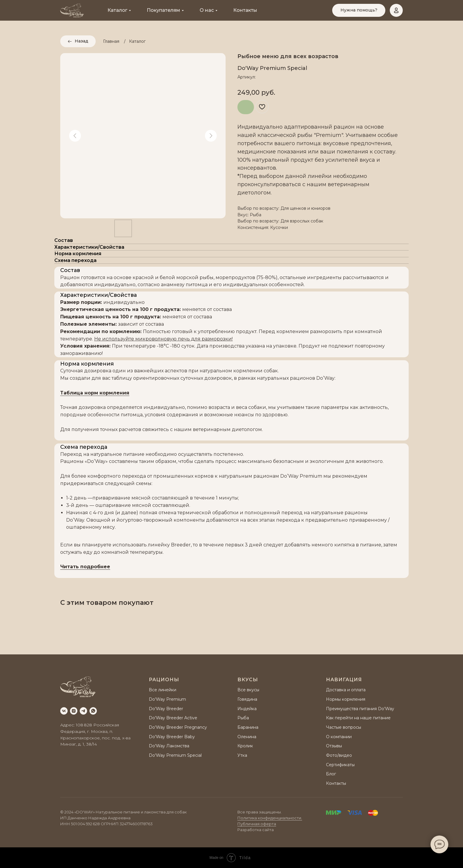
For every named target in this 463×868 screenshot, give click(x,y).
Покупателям (163, 10)
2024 (69, 812)
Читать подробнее (85, 567)
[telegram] (83, 711)
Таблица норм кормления (95, 393)
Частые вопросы (344, 727)
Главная (111, 41)
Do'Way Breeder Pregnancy (178, 727)
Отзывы (334, 746)
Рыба (243, 718)
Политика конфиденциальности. (270, 818)
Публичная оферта (257, 824)
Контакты (245, 10)
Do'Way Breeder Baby (172, 737)
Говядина (247, 699)
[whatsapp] (93, 711)
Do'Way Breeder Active (173, 718)
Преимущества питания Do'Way (360, 709)
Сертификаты (340, 765)
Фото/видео (339, 755)
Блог (331, 774)
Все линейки (163, 690)
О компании (339, 737)
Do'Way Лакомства (169, 746)
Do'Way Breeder (166, 709)
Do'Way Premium (167, 699)
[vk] (64, 711)
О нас (207, 10)
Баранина (248, 727)
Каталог (117, 10)
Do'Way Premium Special (175, 755)
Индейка (247, 709)
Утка (242, 755)
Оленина (247, 737)
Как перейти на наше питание (358, 718)
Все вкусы (248, 690)
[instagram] (74, 711)
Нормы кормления (346, 699)
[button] (359, 10)
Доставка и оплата (346, 690)
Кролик (245, 746)
